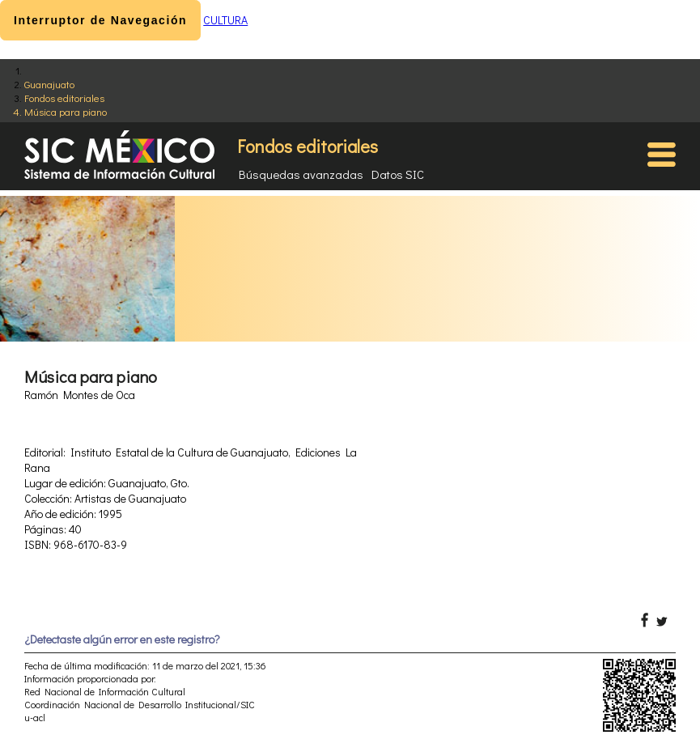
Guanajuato (49, 84)
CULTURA (225, 20)
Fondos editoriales (64, 98)
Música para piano (66, 111)
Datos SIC (398, 174)
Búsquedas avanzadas (301, 174)
